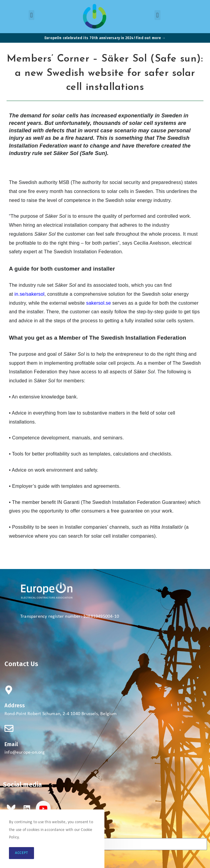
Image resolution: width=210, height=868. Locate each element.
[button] (31, 15)
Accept (21, 853)
